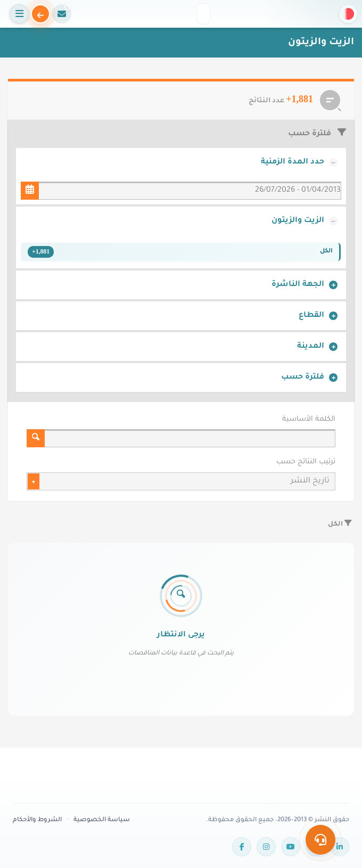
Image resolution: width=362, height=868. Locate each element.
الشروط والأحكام (37, 820)
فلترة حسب (303, 378)
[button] (348, 14)
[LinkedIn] (340, 847)
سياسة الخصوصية (102, 820)
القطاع (311, 316)
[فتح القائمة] (19, 14)
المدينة (311, 347)
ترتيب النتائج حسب (306, 462)
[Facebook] (242, 847)
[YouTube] (291, 847)
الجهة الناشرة (298, 285)
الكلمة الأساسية (309, 420)
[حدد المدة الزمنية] (30, 191)
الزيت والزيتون (298, 221)
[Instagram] (266, 847)
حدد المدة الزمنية (293, 162)
